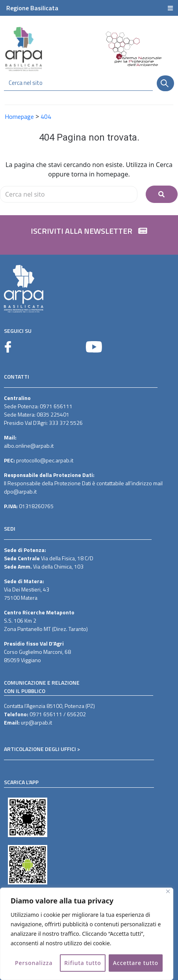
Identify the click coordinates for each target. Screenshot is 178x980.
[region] (87, 934)
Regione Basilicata (32, 8)
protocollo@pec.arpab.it (45, 460)
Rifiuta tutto (83, 963)
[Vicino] (168, 891)
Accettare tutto (136, 963)
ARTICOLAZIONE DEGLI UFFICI (40, 749)
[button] (89, 235)
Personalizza (34, 963)
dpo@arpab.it (20, 491)
